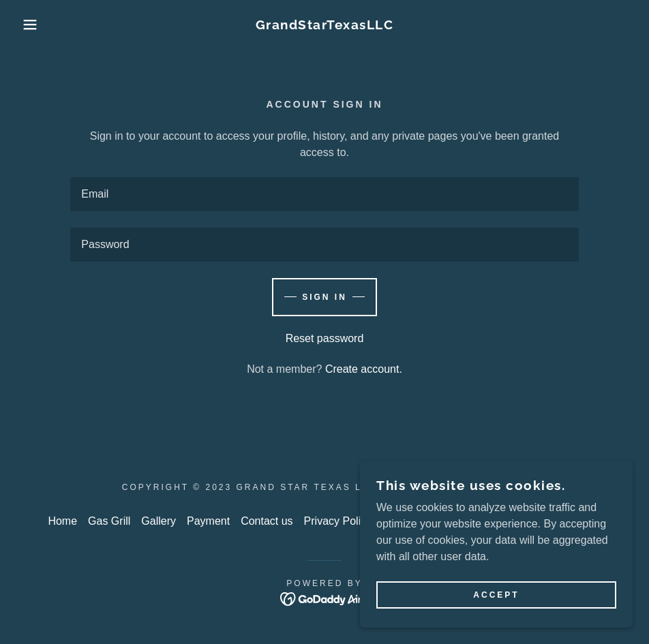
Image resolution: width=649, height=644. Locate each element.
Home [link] (62, 521)
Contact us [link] (267, 521)
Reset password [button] (325, 338)
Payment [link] (208, 521)
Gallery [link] (159, 521)
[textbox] (324, 194)
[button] (32, 25)
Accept (496, 595)
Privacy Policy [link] (338, 521)
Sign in (324, 297)
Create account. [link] (364, 369)
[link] (324, 26)
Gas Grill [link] (109, 521)
